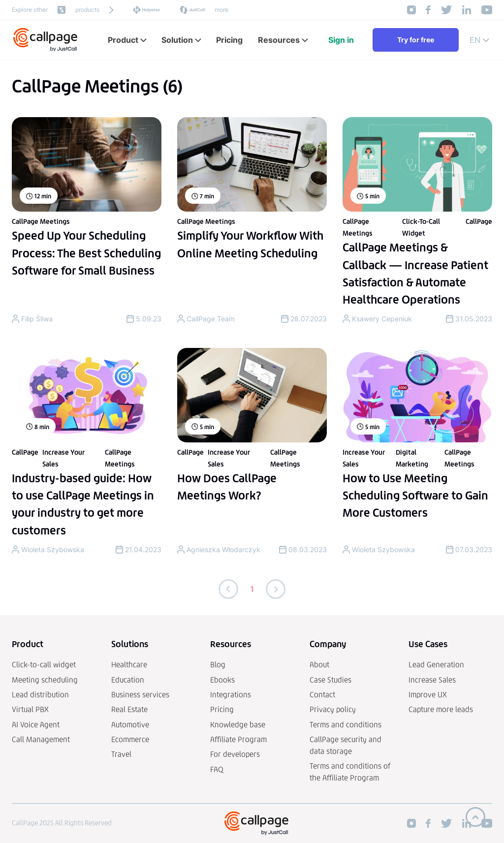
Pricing (222, 709)
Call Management (41, 739)
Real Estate (129, 709)
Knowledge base (238, 725)
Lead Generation (436, 665)
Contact (322, 695)
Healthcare (129, 665)
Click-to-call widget (44, 665)
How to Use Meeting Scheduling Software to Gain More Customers (415, 496)
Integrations (231, 695)
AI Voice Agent (36, 725)
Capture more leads (441, 709)
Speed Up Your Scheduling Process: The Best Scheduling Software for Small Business (86, 253)
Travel (121, 754)
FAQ (217, 769)
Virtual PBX (30, 709)
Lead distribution (40, 695)
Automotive (130, 725)
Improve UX (428, 695)
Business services (140, 695)
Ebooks (222, 680)
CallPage (479, 222)
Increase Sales (432, 680)
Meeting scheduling (45, 680)
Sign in (341, 40)
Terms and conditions (346, 725)
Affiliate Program (238, 739)
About (319, 665)
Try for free (416, 40)
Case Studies (331, 680)
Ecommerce (130, 739)
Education (128, 680)
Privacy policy (333, 709)
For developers (235, 754)
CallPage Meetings (41, 222)
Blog (218, 665)
